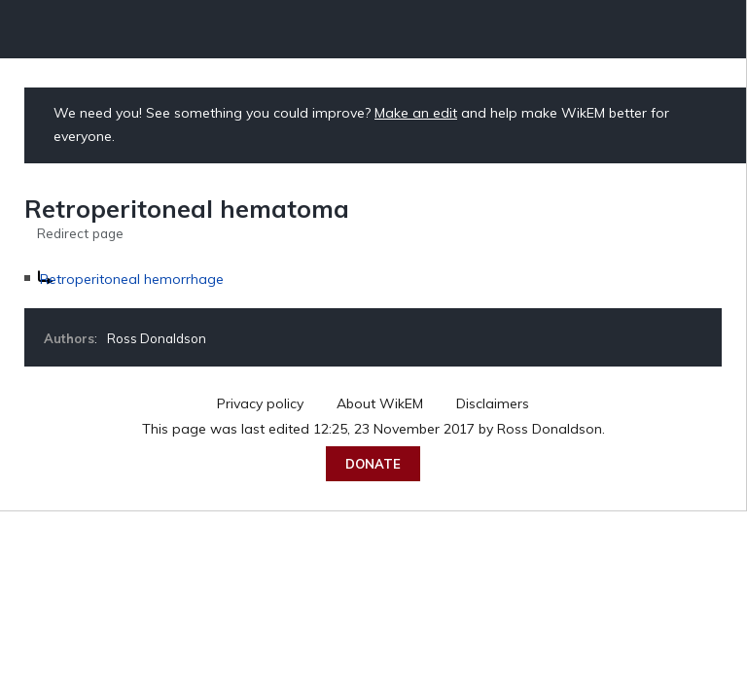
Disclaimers (493, 403)
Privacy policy (260, 403)
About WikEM (380, 403)
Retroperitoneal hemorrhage (132, 279)
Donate (373, 464)
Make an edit (416, 113)
